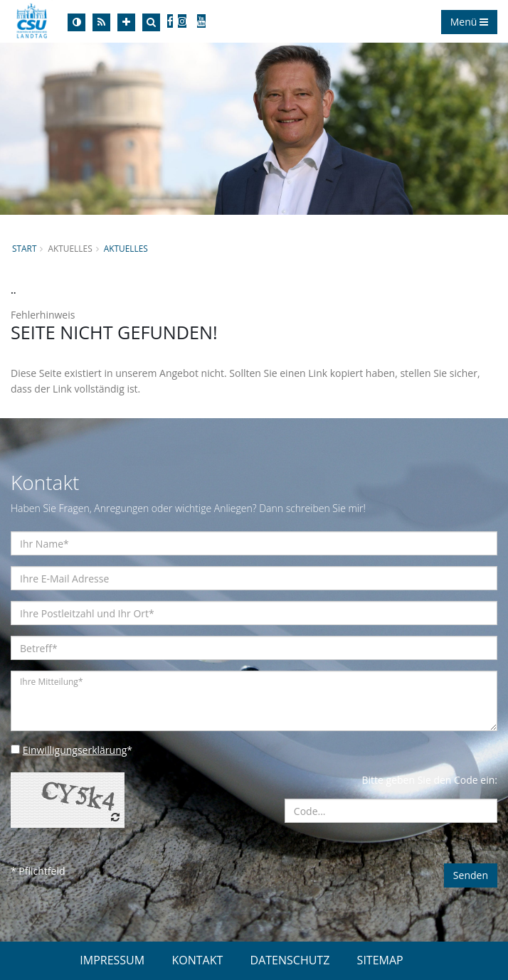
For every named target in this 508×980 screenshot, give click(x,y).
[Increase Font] (126, 22)
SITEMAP (380, 960)
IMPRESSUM (112, 960)
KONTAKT (197, 960)
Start (24, 248)
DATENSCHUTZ (290, 960)
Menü (469, 22)
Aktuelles (126, 248)
